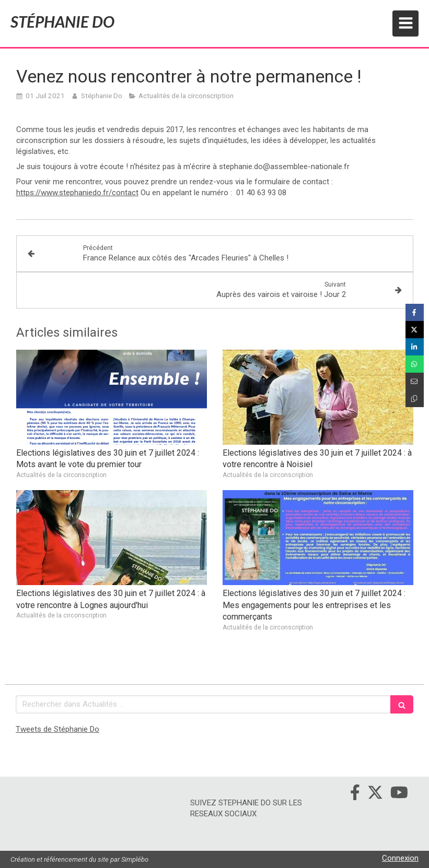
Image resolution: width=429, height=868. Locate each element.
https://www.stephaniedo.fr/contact (77, 193)
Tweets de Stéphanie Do (57, 729)
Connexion (400, 858)
